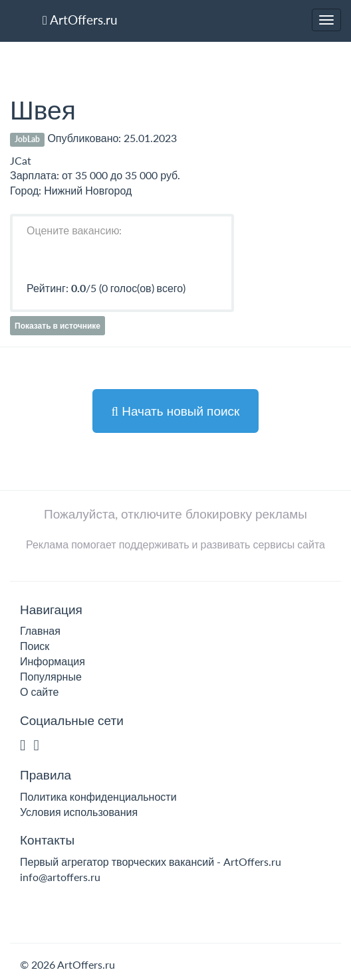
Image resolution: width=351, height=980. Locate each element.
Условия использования (79, 812)
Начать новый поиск (176, 411)
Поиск (35, 646)
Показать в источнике (58, 326)
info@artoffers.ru (60, 877)
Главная (40, 630)
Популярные (51, 676)
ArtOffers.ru (80, 20)
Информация (53, 661)
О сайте (39, 692)
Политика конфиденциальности (98, 796)
